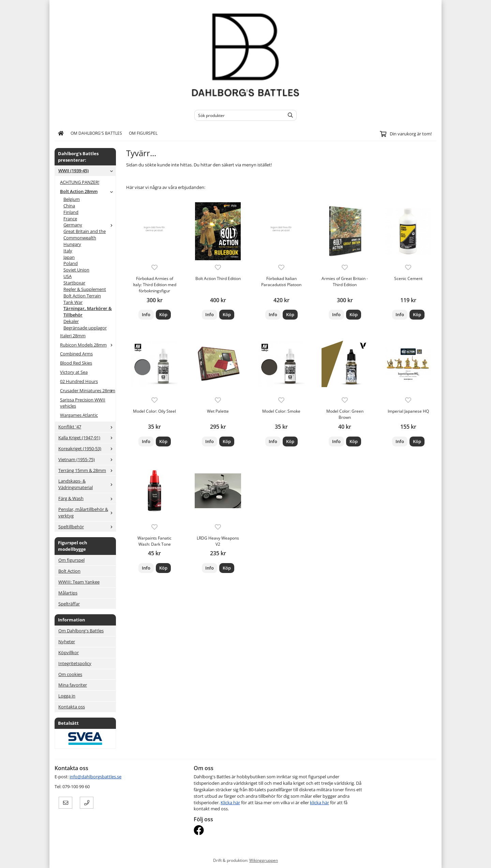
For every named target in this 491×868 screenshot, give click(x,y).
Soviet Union (76, 270)
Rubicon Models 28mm (88, 345)
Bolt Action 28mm (88, 191)
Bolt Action (69, 571)
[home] (61, 133)
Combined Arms (76, 354)
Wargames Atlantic (79, 415)
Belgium (72, 199)
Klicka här (230, 803)
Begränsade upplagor (85, 328)
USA (68, 276)
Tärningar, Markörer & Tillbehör (88, 312)
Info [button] (146, 314)
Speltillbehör (87, 527)
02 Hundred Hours (79, 381)
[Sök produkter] (238, 115)
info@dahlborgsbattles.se (95, 777)
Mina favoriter (73, 685)
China (69, 206)
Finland (71, 212)
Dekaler (71, 321)
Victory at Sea (74, 372)
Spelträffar (69, 604)
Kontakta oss (72, 707)
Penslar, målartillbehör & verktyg (87, 512)
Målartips (68, 593)
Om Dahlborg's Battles (96, 133)
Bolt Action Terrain (82, 296)
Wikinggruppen (264, 860)
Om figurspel (143, 133)
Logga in (67, 696)
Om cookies (70, 674)
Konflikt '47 (87, 427)
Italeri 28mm (73, 336)
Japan (69, 257)
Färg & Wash (87, 498)
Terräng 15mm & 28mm (87, 470)
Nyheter (67, 642)
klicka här (319, 803)
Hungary (72, 244)
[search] (289, 115)
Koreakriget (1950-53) (87, 448)
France (70, 219)
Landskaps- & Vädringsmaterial (87, 484)
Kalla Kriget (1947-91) (87, 438)
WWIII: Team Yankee (79, 582)
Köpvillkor (69, 652)
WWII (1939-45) (87, 171)
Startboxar (74, 283)
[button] (163, 315)
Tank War (73, 302)
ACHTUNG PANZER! (80, 182)
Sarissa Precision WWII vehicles (83, 403)
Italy (68, 251)
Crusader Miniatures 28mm (88, 391)
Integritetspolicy (75, 663)
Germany (90, 225)
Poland (71, 263)
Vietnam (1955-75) (87, 459)
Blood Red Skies (76, 363)
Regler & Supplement (85, 289)
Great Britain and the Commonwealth (85, 234)
